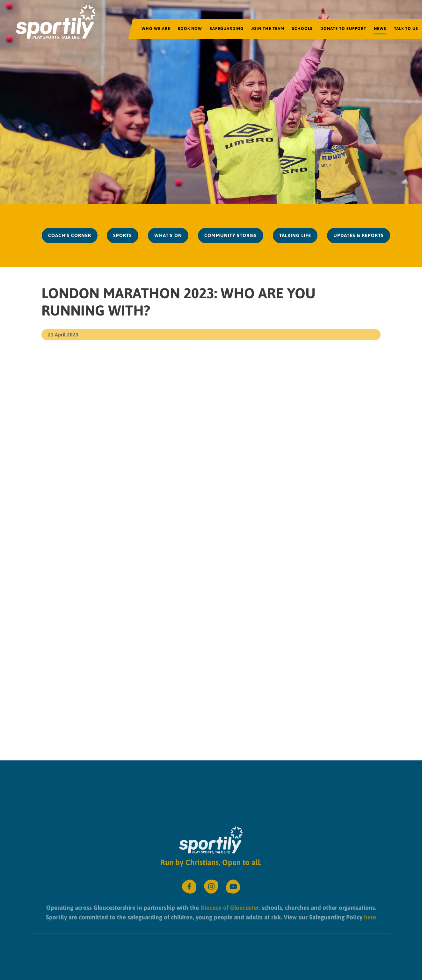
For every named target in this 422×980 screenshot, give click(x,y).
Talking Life (295, 235)
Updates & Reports (359, 235)
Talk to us (406, 29)
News (380, 29)
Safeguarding (227, 29)
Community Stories (231, 235)
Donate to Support (343, 29)
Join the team (268, 29)
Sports (123, 235)
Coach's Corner (70, 235)
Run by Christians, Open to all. (211, 858)
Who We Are (156, 29)
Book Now (190, 29)
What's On (168, 235)
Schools (302, 29)
